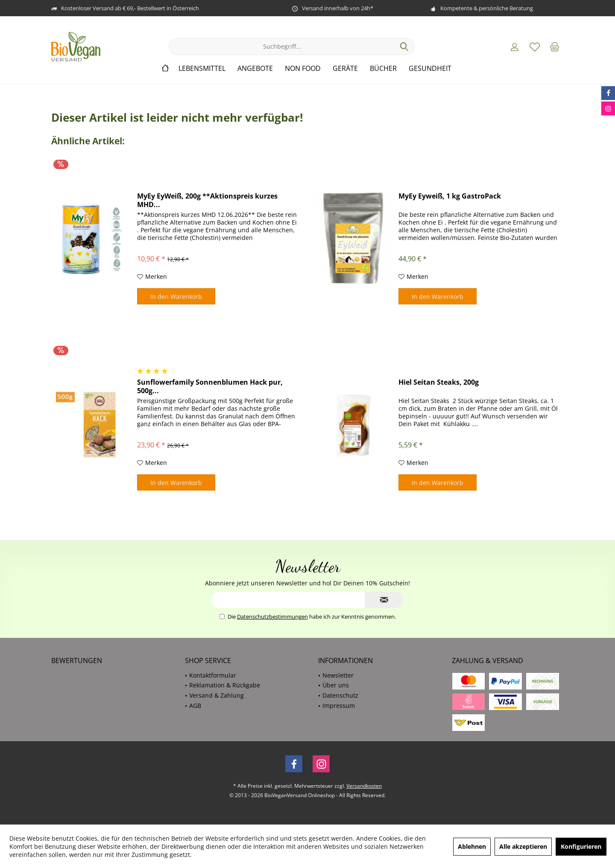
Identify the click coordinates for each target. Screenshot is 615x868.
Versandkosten (364, 786)
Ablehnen (472, 846)
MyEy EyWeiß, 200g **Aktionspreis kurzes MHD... (207, 200)
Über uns (336, 685)
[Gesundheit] (430, 69)
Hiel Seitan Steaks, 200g (439, 382)
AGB (195, 706)
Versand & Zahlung (217, 695)
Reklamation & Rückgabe (225, 685)
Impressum (339, 706)
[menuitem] (555, 47)
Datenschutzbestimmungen (272, 617)
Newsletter (338, 675)
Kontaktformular (213, 675)
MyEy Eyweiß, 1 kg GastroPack (450, 196)
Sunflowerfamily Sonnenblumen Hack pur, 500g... (210, 386)
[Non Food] (303, 69)
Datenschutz (340, 695)
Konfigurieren (581, 846)
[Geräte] (345, 69)
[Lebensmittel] (202, 69)
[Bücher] (383, 69)
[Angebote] (255, 69)
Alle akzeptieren (523, 846)
